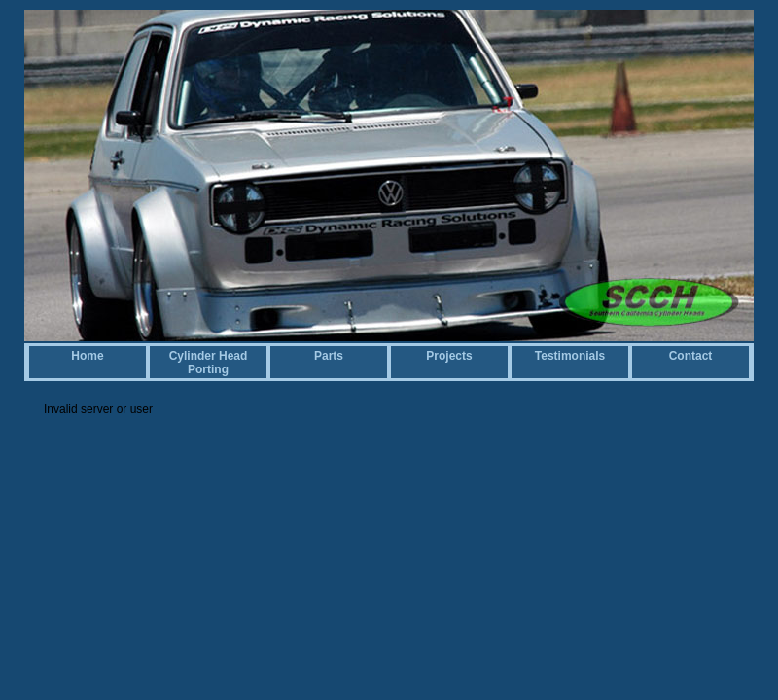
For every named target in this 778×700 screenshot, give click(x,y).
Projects (449, 356)
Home (87, 356)
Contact (691, 356)
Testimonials (570, 356)
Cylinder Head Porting (209, 363)
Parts (329, 356)
